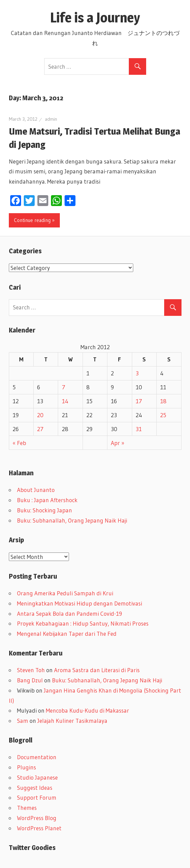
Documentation (37, 757)
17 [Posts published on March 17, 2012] (139, 401)
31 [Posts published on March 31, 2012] (139, 429)
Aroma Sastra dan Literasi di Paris (97, 670)
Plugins (27, 767)
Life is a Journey (102, 18)
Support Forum (37, 797)
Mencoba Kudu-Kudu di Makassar (88, 710)
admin (51, 119)
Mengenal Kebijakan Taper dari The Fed (67, 634)
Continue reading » (34, 220)
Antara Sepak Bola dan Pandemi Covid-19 (70, 614)
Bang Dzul (30, 680)
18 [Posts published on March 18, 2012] (163, 401)
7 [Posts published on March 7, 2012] (64, 387)
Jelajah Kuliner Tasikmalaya (72, 721)
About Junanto (36, 490)
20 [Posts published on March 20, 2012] (40, 415)
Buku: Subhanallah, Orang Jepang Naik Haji (72, 520)
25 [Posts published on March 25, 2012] (163, 415)
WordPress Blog (37, 818)
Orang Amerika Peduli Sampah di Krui (65, 593)
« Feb (19, 443)
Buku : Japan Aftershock (47, 500)
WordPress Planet (39, 828)
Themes (27, 808)
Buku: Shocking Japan (45, 510)
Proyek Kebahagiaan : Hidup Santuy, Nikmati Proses (83, 623)
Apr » (118, 443)
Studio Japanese (37, 777)
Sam (23, 721)
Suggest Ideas (35, 788)
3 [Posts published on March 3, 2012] (137, 373)
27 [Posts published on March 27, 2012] (40, 429)
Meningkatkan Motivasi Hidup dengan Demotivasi (80, 603)
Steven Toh (31, 670)
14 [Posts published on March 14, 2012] (65, 401)
